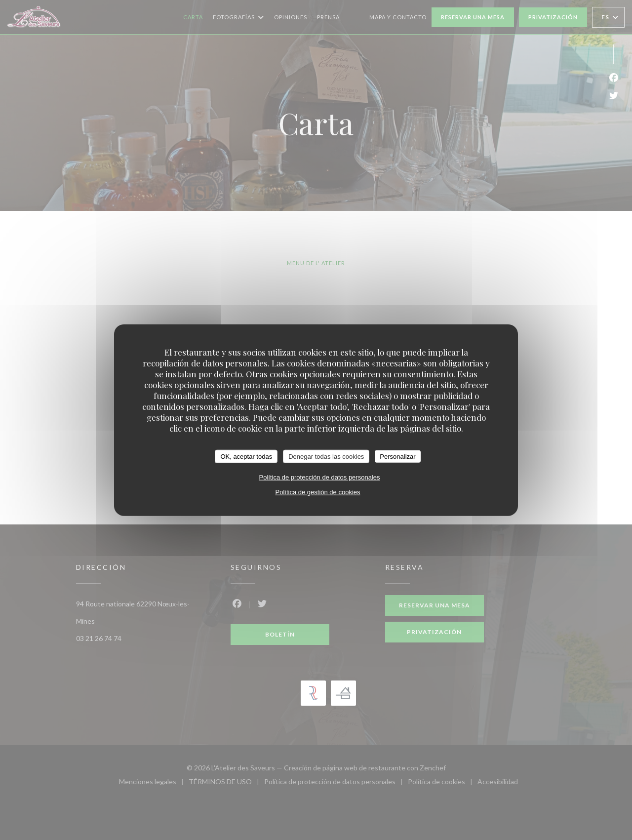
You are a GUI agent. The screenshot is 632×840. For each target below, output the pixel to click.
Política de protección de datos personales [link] (320, 477)
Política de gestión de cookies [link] (318, 492)
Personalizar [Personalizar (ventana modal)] (397, 456)
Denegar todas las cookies (326, 456)
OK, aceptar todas (246, 456)
